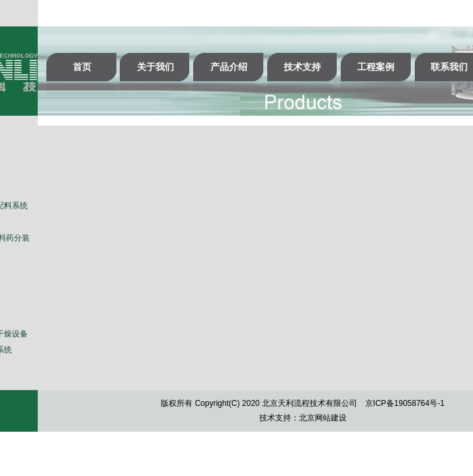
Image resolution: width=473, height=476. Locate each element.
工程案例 (376, 67)
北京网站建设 (323, 418)
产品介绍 (229, 67)
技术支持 (302, 67)
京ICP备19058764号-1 (405, 403)
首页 (82, 67)
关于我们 (155, 67)
